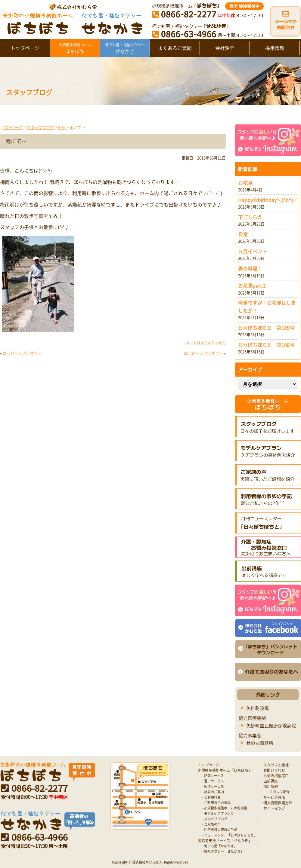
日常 (243, 234)
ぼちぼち (75, 48)
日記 (62, 127)
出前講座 (271, 781)
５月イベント (253, 251)
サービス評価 (274, 797)
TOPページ (13, 127)
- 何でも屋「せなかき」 (220, 846)
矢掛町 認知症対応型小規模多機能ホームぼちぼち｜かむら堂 (71, 19)
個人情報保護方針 (278, 803)
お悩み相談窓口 (276, 776)
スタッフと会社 (276, 765)
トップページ (25, 48)
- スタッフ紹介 (279, 792)
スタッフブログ (40, 127)
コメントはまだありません (204, 343)
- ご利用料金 (211, 797)
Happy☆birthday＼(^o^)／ (268, 200)
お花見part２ (252, 286)
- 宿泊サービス (213, 786)
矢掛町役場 (258, 708)
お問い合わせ (274, 770)
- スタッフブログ (215, 819)
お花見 (245, 183)
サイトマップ (274, 808)
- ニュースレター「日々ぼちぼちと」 (230, 835)
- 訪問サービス (213, 776)
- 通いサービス (213, 781)
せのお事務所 (260, 743)
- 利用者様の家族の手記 (220, 830)
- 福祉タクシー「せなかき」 (223, 851)
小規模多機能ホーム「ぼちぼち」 (225, 770)
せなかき (125, 48)
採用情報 (275, 48)
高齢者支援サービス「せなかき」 (225, 841)
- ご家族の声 (211, 824)
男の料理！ (250, 268)
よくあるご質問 (175, 48)
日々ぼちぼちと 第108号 (266, 345)
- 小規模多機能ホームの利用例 (225, 808)
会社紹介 (225, 48)
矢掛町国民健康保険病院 (271, 726)
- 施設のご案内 (213, 792)
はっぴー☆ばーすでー (22, 353)
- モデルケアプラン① (218, 813)
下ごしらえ (250, 217)
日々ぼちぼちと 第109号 (266, 328)
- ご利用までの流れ (216, 803)
